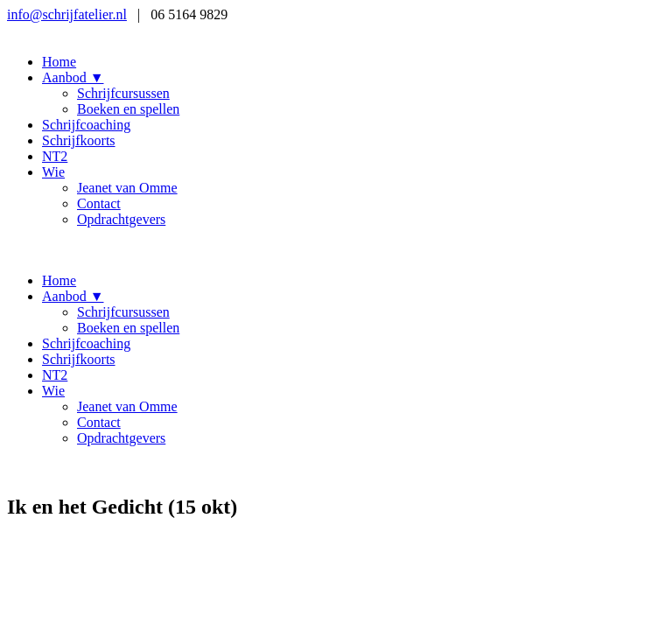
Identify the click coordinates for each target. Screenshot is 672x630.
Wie (53, 172)
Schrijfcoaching (86, 125)
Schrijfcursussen (123, 93)
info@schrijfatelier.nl (67, 14)
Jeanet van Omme (127, 188)
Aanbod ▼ (73, 77)
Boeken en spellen (128, 109)
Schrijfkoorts (79, 140)
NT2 (55, 156)
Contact (99, 203)
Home (59, 62)
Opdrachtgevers (121, 219)
